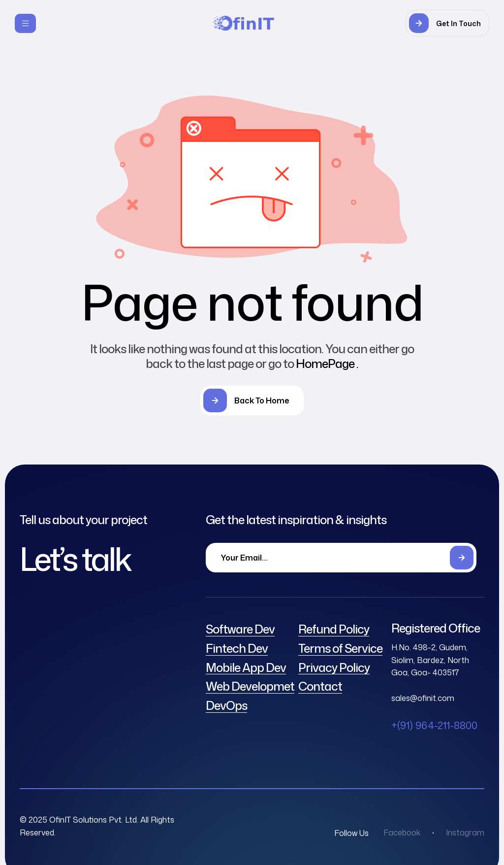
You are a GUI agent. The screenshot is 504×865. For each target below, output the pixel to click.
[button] (447, 23)
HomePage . (327, 364)
